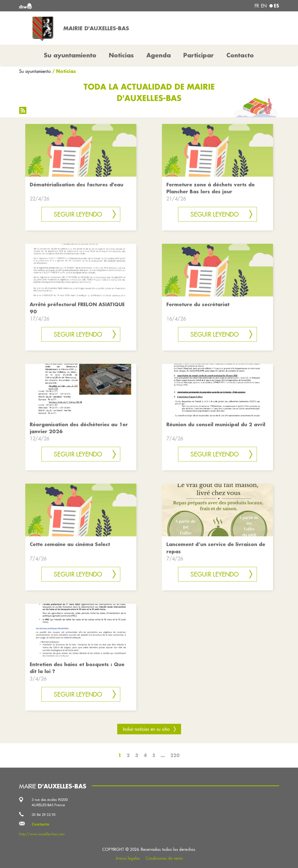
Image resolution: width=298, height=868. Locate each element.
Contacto (240, 55)
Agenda (159, 55)
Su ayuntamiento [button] (70, 55)
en (264, 6)
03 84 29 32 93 (44, 814)
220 (175, 755)
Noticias (121, 55)
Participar (199, 55)
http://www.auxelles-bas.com (42, 834)
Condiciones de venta (164, 858)
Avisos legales (128, 858)
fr (257, 6)
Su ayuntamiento (35, 71)
